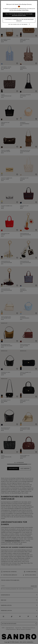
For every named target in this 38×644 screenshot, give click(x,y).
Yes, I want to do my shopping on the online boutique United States (19, 15)
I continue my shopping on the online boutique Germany (19, 20)
